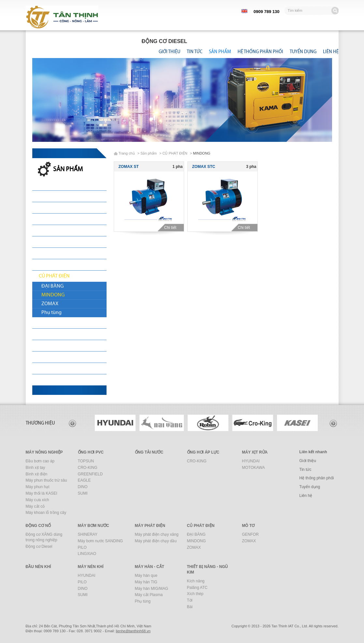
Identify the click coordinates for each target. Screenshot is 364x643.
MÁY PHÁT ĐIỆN (56, 265)
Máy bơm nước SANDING (101, 541)
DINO (83, 487)
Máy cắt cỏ (35, 506)
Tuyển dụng (303, 51)
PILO (82, 547)
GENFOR (250, 534)
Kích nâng (196, 581)
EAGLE (84, 480)
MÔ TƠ (46, 323)
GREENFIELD (90, 474)
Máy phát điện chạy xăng (157, 534)
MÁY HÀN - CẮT (55, 368)
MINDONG (53, 295)
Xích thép (195, 594)
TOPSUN (86, 461)
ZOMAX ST (129, 167)
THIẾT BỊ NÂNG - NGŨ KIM (66, 380)
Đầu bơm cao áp (40, 461)
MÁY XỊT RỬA (53, 231)
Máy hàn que (146, 576)
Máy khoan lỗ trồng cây (46, 513)
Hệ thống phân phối (260, 51)
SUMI (83, 493)
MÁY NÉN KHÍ (53, 346)
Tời (190, 600)
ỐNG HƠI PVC (53, 208)
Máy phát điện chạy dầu (156, 541)
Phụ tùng (51, 313)
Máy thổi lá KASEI (42, 493)
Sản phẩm (220, 51)
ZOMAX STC (204, 167)
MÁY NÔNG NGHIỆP (60, 196)
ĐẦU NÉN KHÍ (53, 334)
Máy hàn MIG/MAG (152, 589)
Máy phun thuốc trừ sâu (46, 480)
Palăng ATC (197, 588)
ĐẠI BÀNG (52, 286)
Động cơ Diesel (39, 546)
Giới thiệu (169, 51)
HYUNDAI (251, 461)
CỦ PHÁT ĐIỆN (54, 276)
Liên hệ (331, 51)
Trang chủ (127, 153)
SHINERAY (88, 534)
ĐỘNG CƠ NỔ (54, 242)
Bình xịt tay (36, 468)
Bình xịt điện (37, 474)
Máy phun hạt (38, 487)
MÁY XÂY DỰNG (56, 357)
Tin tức (195, 51)
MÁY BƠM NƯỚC (57, 253)
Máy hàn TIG (146, 582)
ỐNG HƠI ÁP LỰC (203, 452)
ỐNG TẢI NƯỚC (55, 219)
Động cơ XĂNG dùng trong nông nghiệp (44, 537)
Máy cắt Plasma (149, 595)
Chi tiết (173, 228)
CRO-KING (88, 468)
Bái (190, 607)
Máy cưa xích (37, 500)
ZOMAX (50, 304)
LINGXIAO (87, 554)
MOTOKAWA (254, 468)
